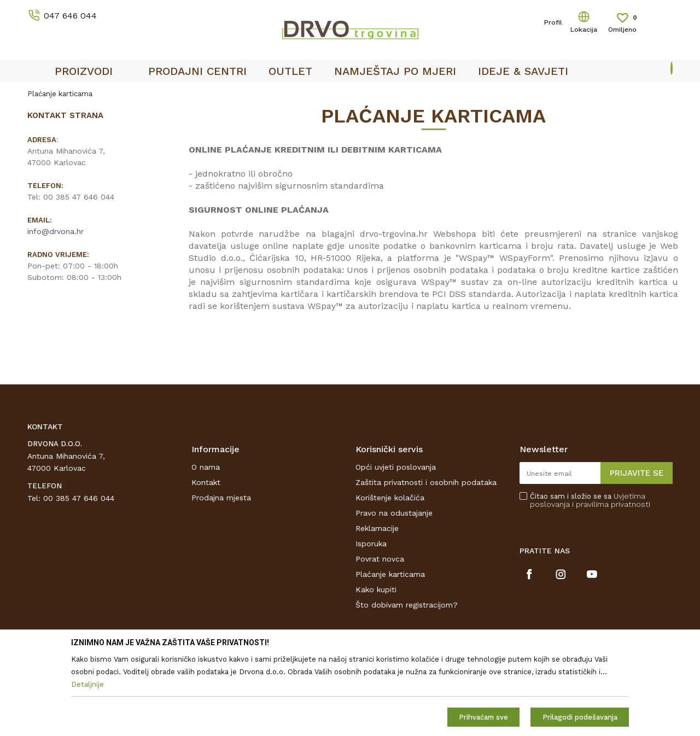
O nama (206, 467)
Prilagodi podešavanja (580, 717)
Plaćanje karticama (390, 574)
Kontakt (206, 482)
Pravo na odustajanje (394, 513)
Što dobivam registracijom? (407, 605)
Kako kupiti (376, 589)
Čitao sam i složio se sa (590, 500)
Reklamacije (377, 528)
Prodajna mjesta (221, 498)
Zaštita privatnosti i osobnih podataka (426, 482)
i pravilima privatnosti (611, 504)
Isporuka (371, 544)
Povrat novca (380, 559)
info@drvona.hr (56, 231)
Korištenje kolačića (390, 498)
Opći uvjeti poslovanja (396, 467)
